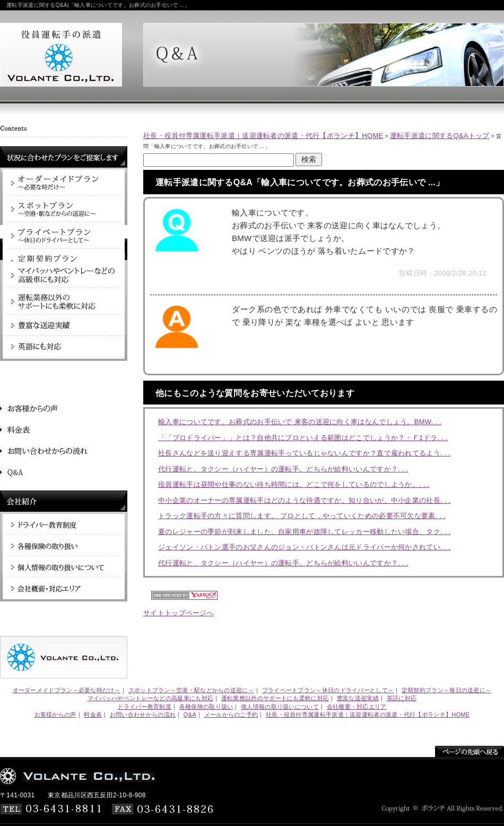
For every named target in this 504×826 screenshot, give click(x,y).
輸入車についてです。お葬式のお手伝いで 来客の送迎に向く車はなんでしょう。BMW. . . (300, 422)
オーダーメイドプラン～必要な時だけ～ (67, 690)
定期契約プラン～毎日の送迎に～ (447, 690)
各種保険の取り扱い (206, 707)
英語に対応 (402, 698)
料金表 (93, 715)
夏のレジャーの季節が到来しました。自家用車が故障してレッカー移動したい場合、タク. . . (305, 532)
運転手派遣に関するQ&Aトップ (440, 136)
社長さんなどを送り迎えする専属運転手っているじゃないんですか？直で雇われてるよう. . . (305, 453)
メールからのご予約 (231, 715)
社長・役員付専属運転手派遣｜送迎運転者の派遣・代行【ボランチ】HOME (263, 136)
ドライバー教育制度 (144, 707)
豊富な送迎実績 (358, 698)
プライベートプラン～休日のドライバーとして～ (328, 690)
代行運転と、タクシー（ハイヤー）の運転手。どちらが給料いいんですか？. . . (283, 469)
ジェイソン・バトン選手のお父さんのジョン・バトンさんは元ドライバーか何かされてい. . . (305, 547)
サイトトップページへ (179, 613)
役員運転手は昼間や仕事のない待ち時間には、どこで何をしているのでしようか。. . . (294, 484)
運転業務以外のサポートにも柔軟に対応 (275, 698)
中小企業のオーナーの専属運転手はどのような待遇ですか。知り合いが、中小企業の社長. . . (305, 500)
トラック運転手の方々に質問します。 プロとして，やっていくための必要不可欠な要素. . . (302, 516)
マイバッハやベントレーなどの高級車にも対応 (150, 698)
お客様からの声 (55, 715)
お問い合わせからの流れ (143, 715)
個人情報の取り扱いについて (280, 707)
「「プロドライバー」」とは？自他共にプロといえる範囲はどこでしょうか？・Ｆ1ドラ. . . (303, 438)
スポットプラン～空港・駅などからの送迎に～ (191, 690)
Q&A (190, 715)
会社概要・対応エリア (357, 707)
